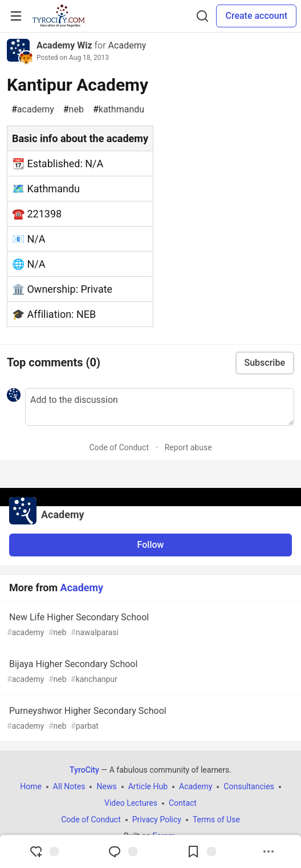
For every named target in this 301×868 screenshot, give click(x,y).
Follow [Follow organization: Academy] (151, 545)
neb (74, 110)
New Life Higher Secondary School (149, 625)
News (106, 786)
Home (31, 786)
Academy (127, 45)
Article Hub (148, 786)
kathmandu (119, 110)
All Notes (69, 786)
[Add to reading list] (201, 851)
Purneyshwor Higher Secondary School (149, 719)
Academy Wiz (64, 45)
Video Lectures (131, 803)
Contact (183, 803)
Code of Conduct (119, 447)
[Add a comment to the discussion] (160, 407)
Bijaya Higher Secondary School (149, 672)
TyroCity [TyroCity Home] (84, 770)
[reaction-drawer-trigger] (44, 851)
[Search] (202, 16)
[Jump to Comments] (123, 851)
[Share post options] (269, 851)
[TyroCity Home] (58, 16)
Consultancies (249, 786)
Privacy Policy (157, 819)
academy (33, 110)
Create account (256, 16)
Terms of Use (216, 819)
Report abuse (188, 447)
